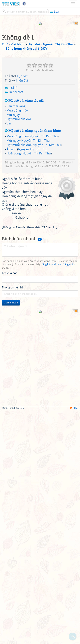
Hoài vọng (14, 230)
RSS (74, 641)
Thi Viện (11, 4)
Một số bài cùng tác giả (24, 177)
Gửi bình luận (11, 459)
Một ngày (13, 191)
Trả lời (14, 164)
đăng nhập (69, 421)
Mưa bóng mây (17, 187)
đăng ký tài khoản (51, 421)
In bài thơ (16, 168)
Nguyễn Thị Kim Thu (44, 213)
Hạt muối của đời (19, 195)
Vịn (9, 200)
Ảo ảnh (12, 226)
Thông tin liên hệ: (13, 444)
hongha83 (24, 239)
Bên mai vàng (16, 183)
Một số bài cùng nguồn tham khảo (33, 207)
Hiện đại (22, 157)
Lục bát (22, 153)
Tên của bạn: (10, 430)
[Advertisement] (40, 62)
